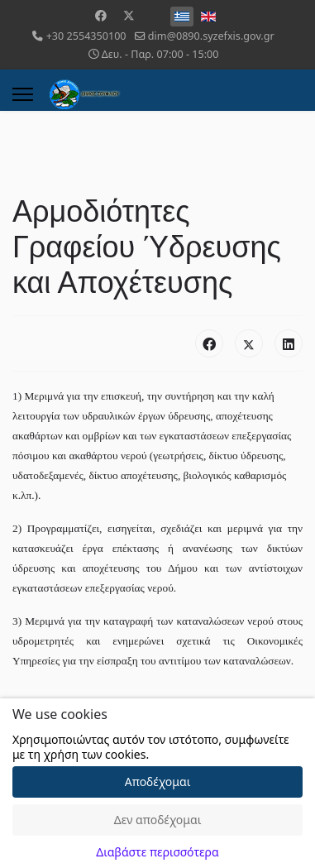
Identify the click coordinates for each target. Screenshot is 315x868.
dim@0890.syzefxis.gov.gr (211, 36)
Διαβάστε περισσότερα (157, 852)
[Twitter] (129, 15)
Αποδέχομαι (158, 782)
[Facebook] (101, 15)
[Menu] (23, 94)
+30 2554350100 (86, 36)
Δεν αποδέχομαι (158, 820)
